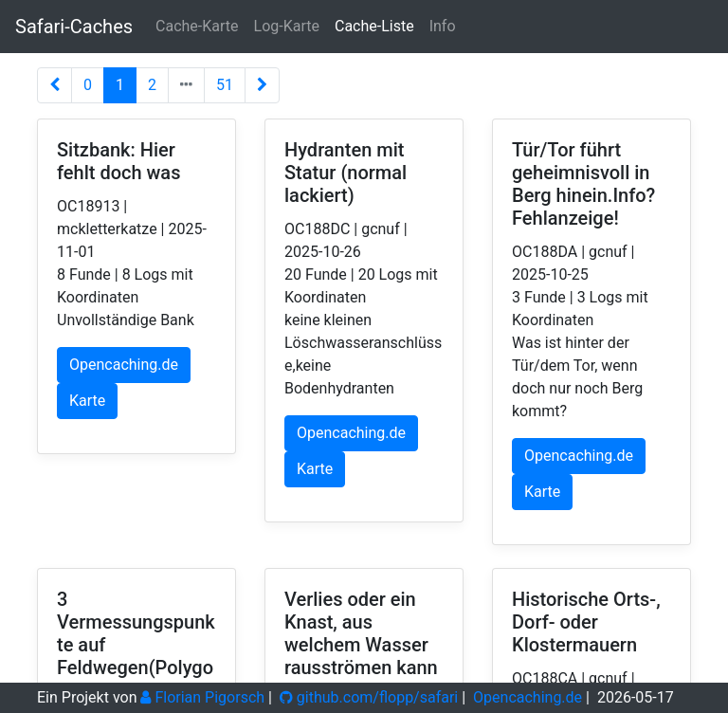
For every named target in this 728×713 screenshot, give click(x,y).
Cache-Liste (374, 26)
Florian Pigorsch (202, 697)
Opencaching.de (124, 365)
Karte (87, 401)
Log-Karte (287, 26)
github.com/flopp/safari (369, 697)
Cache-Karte (197, 26)
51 (225, 85)
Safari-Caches (74, 27)
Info (443, 26)
